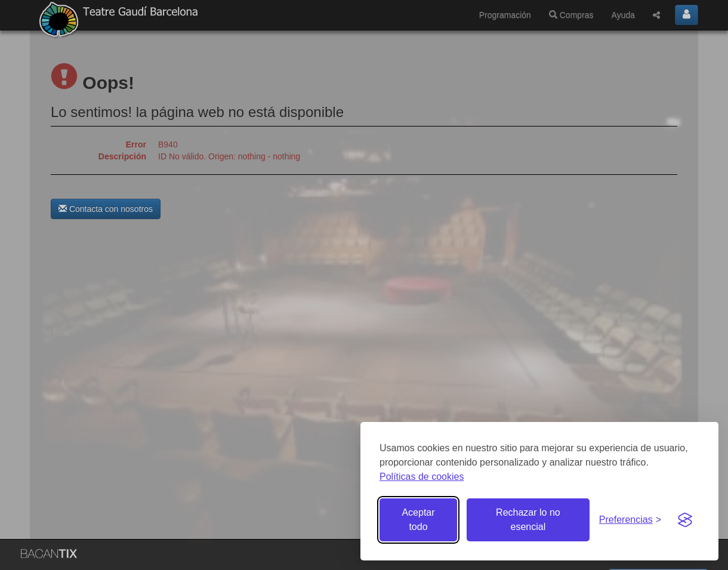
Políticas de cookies (422, 477)
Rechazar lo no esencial (528, 520)
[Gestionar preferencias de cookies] (630, 520)
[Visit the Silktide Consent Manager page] (685, 520)
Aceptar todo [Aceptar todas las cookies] (418, 520)
